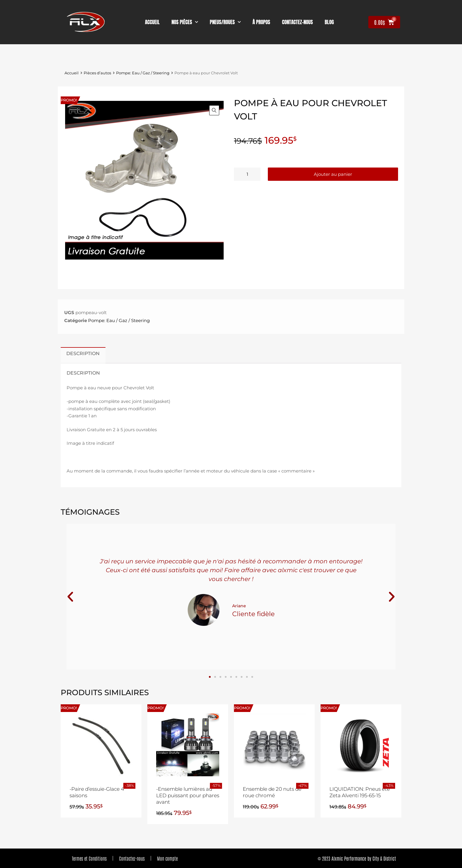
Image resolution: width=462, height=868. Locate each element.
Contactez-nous (132, 858)
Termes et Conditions (89, 858)
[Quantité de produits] (247, 174)
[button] (214, 110)
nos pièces (185, 22)
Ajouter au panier (333, 174)
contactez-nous (297, 22)
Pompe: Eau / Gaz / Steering (143, 73)
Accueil (152, 22)
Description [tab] (83, 353)
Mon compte (167, 858)
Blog (329, 22)
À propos (261, 22)
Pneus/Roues (225, 22)
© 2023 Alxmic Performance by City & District (357, 858)
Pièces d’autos (97, 73)
